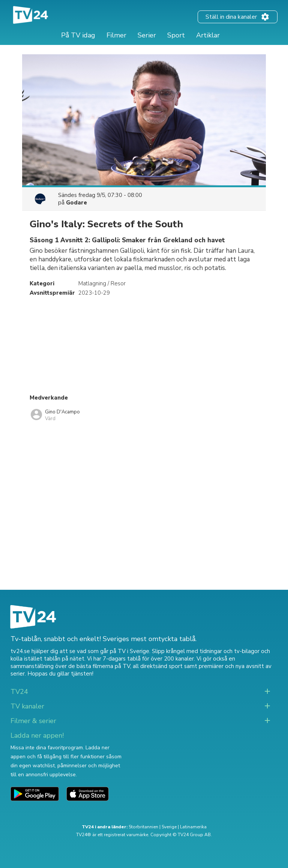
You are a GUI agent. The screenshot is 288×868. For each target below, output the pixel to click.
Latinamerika (193, 827)
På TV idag (78, 35)
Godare (76, 203)
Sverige (169, 827)
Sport (176, 35)
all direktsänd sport (158, 666)
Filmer (116, 35)
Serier (147, 35)
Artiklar (208, 35)
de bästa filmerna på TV (99, 666)
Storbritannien (143, 827)
